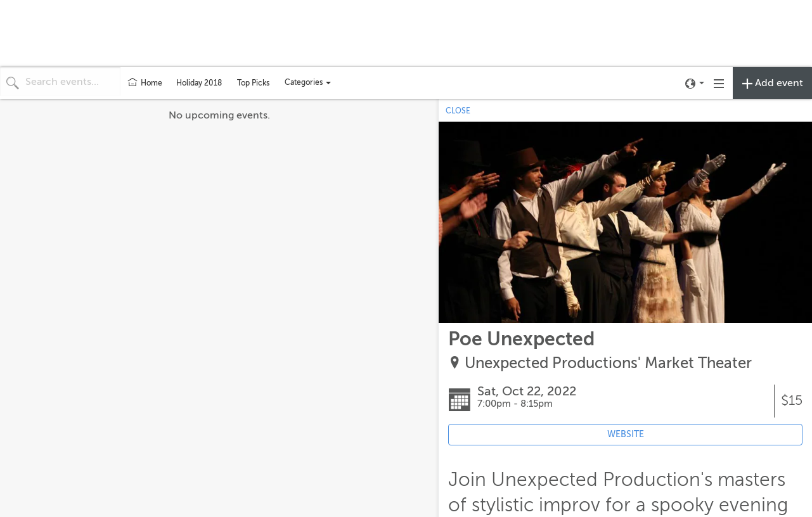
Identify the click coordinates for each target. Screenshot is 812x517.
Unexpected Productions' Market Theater (608, 363)
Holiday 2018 (199, 83)
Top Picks (253, 83)
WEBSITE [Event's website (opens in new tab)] (626, 434)
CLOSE (458, 111)
